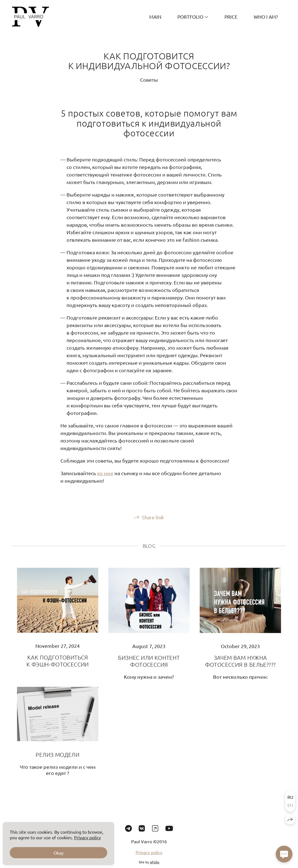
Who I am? (266, 17)
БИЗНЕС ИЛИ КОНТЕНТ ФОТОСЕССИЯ (149, 665)
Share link (153, 521)
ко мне (105, 473)
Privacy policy (149, 856)
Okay (58, 853)
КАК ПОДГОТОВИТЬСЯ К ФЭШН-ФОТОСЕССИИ (58, 665)
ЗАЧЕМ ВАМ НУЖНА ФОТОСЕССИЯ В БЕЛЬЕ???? (240, 665)
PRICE (231, 17)
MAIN (155, 17)
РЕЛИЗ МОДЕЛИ (58, 758)
